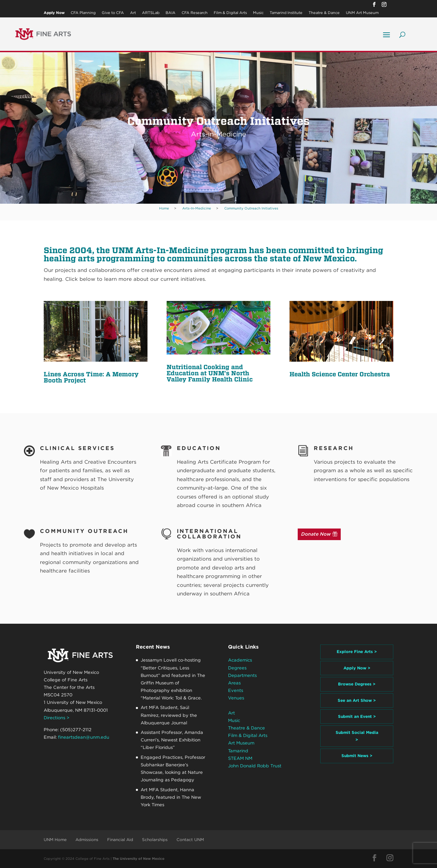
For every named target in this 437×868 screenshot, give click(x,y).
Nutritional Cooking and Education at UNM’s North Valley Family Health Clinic (210, 373)
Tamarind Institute (286, 13)
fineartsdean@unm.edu (84, 737)
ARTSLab (151, 13)
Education (199, 448)
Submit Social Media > (357, 736)
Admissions (87, 840)
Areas (234, 683)
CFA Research (195, 13)
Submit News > (357, 756)
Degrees (237, 668)
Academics (240, 660)
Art (133, 13)
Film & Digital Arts (230, 13)
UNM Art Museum (362, 13)
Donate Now (316, 534)
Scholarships (155, 840)
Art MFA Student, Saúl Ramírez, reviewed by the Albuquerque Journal (169, 715)
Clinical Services (77, 448)
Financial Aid (120, 840)
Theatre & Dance (324, 13)
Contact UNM (190, 840)
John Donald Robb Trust (255, 766)
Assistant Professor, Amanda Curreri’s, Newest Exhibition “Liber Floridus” (172, 740)
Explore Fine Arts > (357, 652)
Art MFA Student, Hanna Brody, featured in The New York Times (171, 797)
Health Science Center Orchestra (340, 374)
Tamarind (238, 751)
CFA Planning (83, 13)
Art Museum (241, 743)
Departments (242, 675)
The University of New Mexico (139, 858)
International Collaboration (209, 534)
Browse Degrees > (357, 684)
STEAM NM (240, 758)
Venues (236, 698)
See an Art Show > (357, 700)
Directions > (57, 718)
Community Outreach (84, 531)
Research (334, 448)
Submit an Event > (357, 716)
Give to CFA (113, 13)
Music (258, 13)
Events (236, 690)
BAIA (171, 13)
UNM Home (55, 840)
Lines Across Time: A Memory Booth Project (91, 377)
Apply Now (54, 13)
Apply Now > (357, 668)
